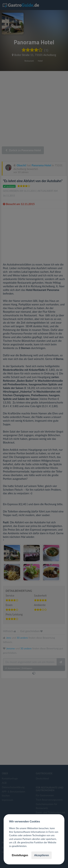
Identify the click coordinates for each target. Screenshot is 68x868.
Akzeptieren (41, 855)
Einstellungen (20, 855)
